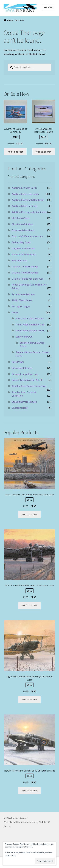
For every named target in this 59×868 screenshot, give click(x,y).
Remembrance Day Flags (25, 374)
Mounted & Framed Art (24, 254)
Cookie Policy (10, 855)
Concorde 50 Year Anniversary (27, 236)
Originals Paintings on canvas (28, 279)
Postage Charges (21, 306)
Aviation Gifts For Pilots (24, 206)
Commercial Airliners (23, 230)
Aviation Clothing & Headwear (28, 200)
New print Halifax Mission (29, 318)
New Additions (19, 260)
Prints (15, 312)
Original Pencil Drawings (25, 266)
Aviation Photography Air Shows (29, 212)
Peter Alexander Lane (23, 294)
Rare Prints (18, 362)
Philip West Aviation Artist (30, 325)
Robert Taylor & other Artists (27, 380)
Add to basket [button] (15, 152)
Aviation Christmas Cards (25, 194)
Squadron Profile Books (24, 402)
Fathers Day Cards (21, 242)
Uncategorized (20, 408)
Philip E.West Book (22, 300)
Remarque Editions (22, 368)
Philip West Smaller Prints (30, 330)
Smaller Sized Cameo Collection (29, 386)
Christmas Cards (20, 218)
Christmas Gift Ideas (22, 224)
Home (10, 20)
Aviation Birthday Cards (24, 188)
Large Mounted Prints (23, 248)
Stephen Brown (24, 337)
